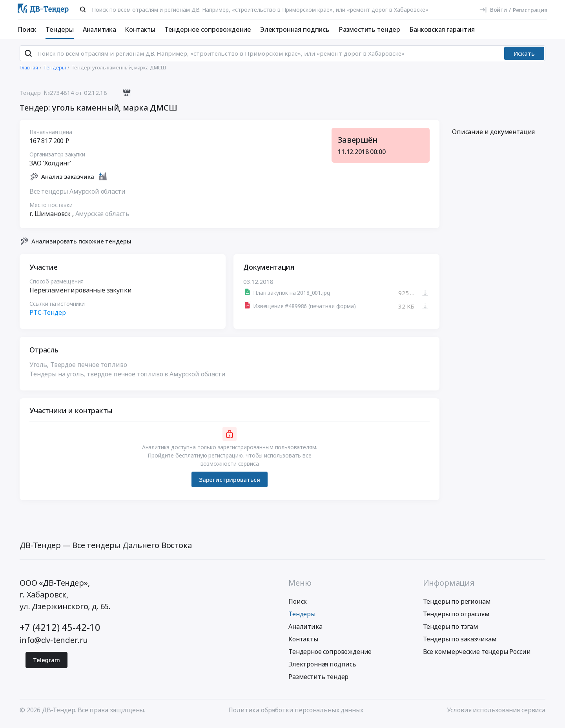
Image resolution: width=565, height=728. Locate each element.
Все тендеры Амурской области (77, 194)
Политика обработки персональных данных (296, 713)
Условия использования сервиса (496, 713)
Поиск (27, 29)
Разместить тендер (369, 29)
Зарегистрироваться (230, 483)
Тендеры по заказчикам (460, 643)
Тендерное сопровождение (208, 29)
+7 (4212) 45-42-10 (60, 631)
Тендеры (60, 29)
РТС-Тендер (47, 316)
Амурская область (102, 217)
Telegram (46, 663)
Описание (493, 135)
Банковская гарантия (442, 29)
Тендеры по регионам (457, 605)
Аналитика (99, 29)
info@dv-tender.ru (54, 644)
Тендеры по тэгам (451, 630)
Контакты (140, 29)
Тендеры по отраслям (456, 617)
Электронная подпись (295, 29)
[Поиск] (83, 9)
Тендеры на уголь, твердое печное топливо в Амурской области (128, 378)
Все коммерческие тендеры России (477, 655)
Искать (524, 57)
